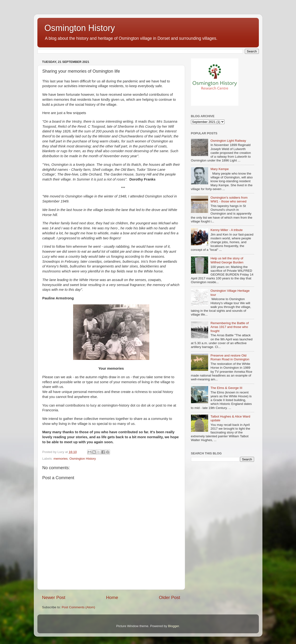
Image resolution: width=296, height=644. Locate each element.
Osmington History (80, 28)
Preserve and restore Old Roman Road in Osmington (230, 357)
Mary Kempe (220, 169)
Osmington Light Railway (228, 141)
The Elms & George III (226, 388)
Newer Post (54, 597)
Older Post (169, 597)
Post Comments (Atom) (78, 607)
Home (112, 597)
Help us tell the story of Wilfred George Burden (227, 260)
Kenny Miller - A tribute (227, 230)
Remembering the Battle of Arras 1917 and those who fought (230, 327)
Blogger (174, 626)
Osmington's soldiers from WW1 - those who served (229, 199)
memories (61, 459)
